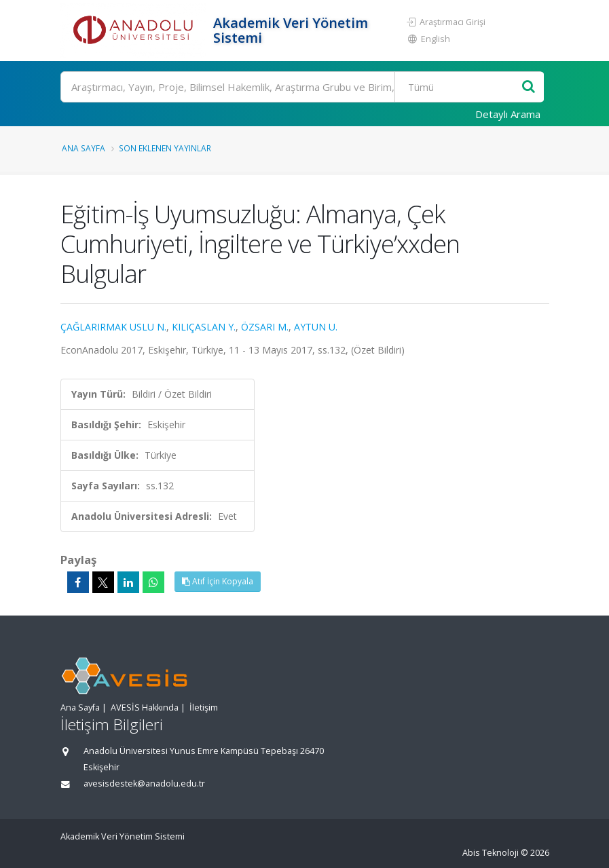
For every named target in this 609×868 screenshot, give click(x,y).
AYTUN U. (316, 327)
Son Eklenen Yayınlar (165, 148)
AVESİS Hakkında (145, 707)
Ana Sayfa (84, 148)
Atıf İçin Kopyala (218, 581)
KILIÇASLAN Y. (204, 327)
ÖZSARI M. (265, 327)
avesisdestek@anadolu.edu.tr (144, 784)
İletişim (204, 707)
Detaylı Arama (508, 114)
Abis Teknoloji (491, 853)
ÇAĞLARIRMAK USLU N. (113, 327)
